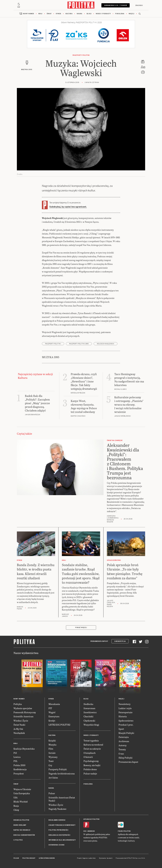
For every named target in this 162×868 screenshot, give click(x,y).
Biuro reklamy (20, 825)
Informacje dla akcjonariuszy (62, 840)
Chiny (16, 810)
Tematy (122, 750)
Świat (49, 14)
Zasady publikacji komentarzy (62, 825)
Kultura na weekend (93, 745)
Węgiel (52, 713)
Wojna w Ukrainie (22, 789)
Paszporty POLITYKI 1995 (79, 344)
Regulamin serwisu (57, 820)
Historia (123, 717)
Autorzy (123, 746)
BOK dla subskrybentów (24, 835)
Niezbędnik (19, 733)
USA (16, 798)
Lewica (17, 757)
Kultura (69, 14)
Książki (52, 741)
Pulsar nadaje (90, 774)
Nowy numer (29, 14)
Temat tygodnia (91, 741)
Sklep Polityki (126, 758)
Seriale (52, 753)
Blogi (89, 14)
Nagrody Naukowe (57, 809)
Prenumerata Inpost (99, 642)
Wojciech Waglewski (106, 344)
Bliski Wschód (21, 802)
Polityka (18, 704)
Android (91, 831)
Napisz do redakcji (22, 830)
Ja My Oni (18, 729)
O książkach (90, 753)
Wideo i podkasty (103, 14)
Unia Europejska (22, 794)
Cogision (85, 858)
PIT (50, 709)
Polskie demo (90, 770)
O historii (88, 757)
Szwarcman (89, 709)
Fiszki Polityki (124, 831)
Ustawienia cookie (57, 845)
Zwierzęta (124, 737)
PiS (15, 753)
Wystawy (53, 757)
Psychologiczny (91, 761)
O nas (121, 754)
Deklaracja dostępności (59, 835)
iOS (85, 831)
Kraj (40, 14)
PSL (15, 761)
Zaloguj (139, 5)
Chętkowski (89, 721)
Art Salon (53, 778)
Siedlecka (88, 704)
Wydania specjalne (23, 709)
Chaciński (88, 717)
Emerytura (54, 717)
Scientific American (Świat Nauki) (62, 799)
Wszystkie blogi (91, 725)
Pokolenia (120, 14)
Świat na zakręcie (92, 749)
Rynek (58, 14)
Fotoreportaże (126, 713)
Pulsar (52, 794)
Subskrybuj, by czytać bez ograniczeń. (68, 207)
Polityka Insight (29, 858)
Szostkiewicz (90, 713)
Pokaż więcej (81, 628)
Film (51, 749)
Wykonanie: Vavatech (106, 858)
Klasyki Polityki (126, 733)
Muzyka (52, 745)
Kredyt (52, 721)
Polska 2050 (19, 765)
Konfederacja (20, 770)
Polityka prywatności (58, 830)
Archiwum (124, 741)
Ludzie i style (125, 709)
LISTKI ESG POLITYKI (59, 725)
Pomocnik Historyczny (25, 713)
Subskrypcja (120, 642)
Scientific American (23, 717)
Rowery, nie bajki (92, 765)
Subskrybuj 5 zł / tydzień (115, 5)
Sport (121, 729)
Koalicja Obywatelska (24, 749)
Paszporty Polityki (58, 770)
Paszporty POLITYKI (81, 56)
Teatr (51, 761)
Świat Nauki (19, 725)
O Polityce (18, 840)
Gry (50, 765)
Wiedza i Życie (21, 721)
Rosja (16, 806)
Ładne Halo (92, 858)
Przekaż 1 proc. (126, 725)
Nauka (80, 14)
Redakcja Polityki (21, 820)
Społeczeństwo (126, 721)
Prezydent (19, 774)
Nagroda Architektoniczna (62, 774)
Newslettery (125, 704)
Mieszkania (54, 704)
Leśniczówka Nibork (47, 858)
